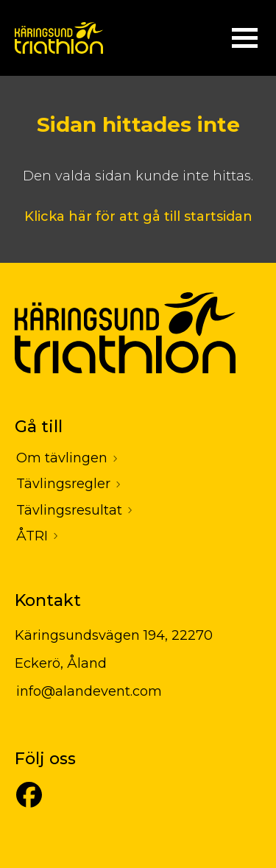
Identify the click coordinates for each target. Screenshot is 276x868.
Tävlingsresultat (69, 510)
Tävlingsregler (63, 484)
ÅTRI (32, 536)
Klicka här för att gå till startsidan (138, 216)
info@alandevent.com (89, 691)
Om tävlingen (62, 458)
